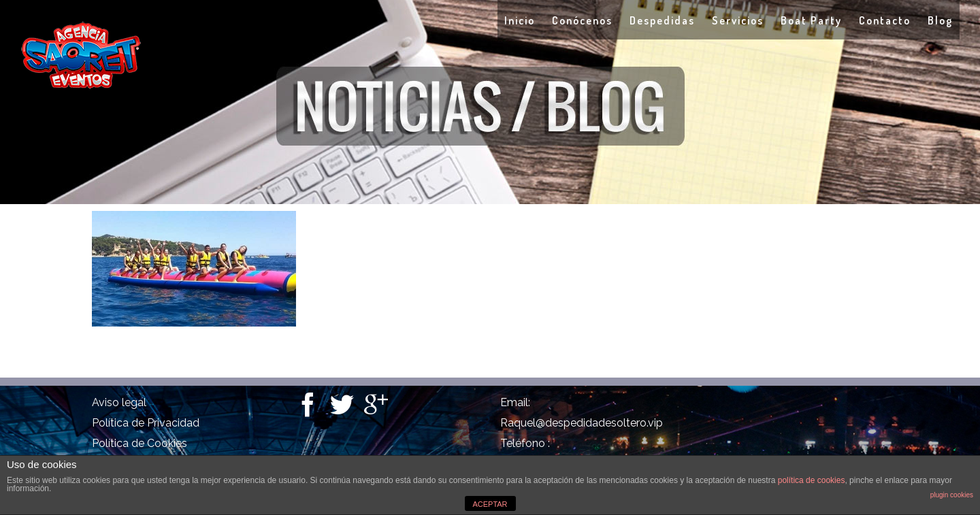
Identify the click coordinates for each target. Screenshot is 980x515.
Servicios (738, 20)
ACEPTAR (490, 504)
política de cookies (812, 480)
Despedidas (662, 20)
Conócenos (582, 20)
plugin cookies (952, 495)
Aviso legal (119, 402)
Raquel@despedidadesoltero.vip (582, 423)
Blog (940, 20)
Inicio (520, 20)
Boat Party (811, 20)
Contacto (885, 20)
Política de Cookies (140, 443)
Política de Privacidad (146, 423)
